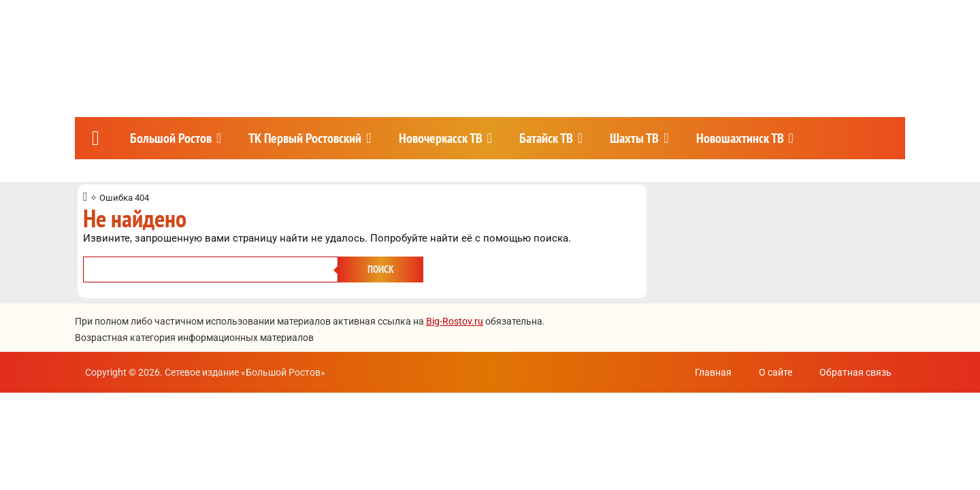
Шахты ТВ (634, 138)
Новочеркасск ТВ (441, 138)
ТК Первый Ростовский (305, 138)
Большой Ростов (171, 138)
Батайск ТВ (546, 138)
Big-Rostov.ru (455, 321)
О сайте (775, 372)
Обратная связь (855, 372)
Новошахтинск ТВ (740, 138)
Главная (713, 372)
